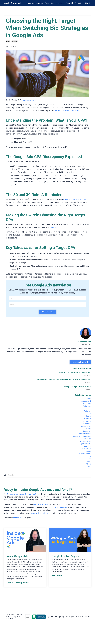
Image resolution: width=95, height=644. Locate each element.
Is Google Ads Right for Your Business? (77, 387)
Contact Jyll (10, 640)
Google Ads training (43, 522)
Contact (78, 3)
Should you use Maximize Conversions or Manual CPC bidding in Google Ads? (64, 380)
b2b (90, 417)
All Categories (85, 399)
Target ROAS (55, 227)
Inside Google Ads (60, 525)
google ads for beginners (80, 444)
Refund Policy (10, 636)
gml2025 (88, 435)
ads (90, 411)
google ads (15, 41)
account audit (85, 402)
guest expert (86, 447)
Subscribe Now (47, 312)
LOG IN (88, 3)
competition (86, 426)
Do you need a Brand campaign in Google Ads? (75, 373)
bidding (8, 41)
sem (89, 468)
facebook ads (85, 432)
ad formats (86, 408)
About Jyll (69, 3)
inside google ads (84, 450)
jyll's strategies (85, 453)
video (89, 483)
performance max (84, 465)
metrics (88, 462)
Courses (31, 3)
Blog (52, 3)
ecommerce (86, 429)
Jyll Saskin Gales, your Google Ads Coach (24, 509)
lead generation (85, 459)
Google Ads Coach (31, 100)
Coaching (39, 3)
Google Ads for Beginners (53, 531)
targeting (87, 477)
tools (89, 480)
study (89, 474)
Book (47, 3)
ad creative (86, 405)
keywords (87, 456)
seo (90, 471)
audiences (87, 414)
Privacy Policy (16, 638)
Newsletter (60, 3)
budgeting (87, 423)
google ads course (83, 441)
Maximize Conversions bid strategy (69, 111)
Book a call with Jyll (80, 363)
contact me (19, 539)
